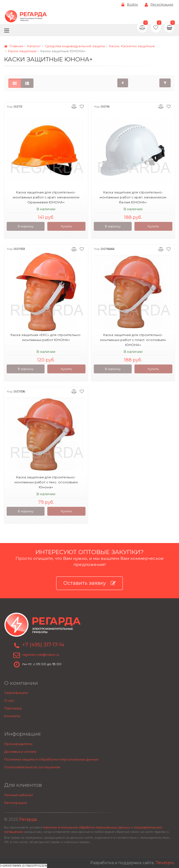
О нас (9, 700)
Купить (66, 226)
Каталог (34, 46)
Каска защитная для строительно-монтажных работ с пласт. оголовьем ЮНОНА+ (133, 340)
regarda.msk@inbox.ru (41, 655)
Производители (18, 744)
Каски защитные (22, 51)
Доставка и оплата (20, 752)
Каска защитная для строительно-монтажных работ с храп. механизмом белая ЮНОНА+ (133, 197)
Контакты (12, 716)
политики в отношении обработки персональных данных (86, 828)
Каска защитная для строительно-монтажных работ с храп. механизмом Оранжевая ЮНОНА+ (46, 197)
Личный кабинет (19, 795)
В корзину (26, 226)
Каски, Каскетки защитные (132, 46)
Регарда (28, 819)
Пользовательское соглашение (32, 767)
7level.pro (165, 863)
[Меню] (7, 30)
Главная (14, 46)
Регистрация (159, 5)
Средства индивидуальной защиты (75, 46)
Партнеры (13, 708)
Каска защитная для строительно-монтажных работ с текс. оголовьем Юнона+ (46, 482)
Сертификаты (16, 693)
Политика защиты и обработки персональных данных (51, 759)
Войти (130, 5)
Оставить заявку (89, 583)
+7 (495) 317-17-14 (43, 645)
